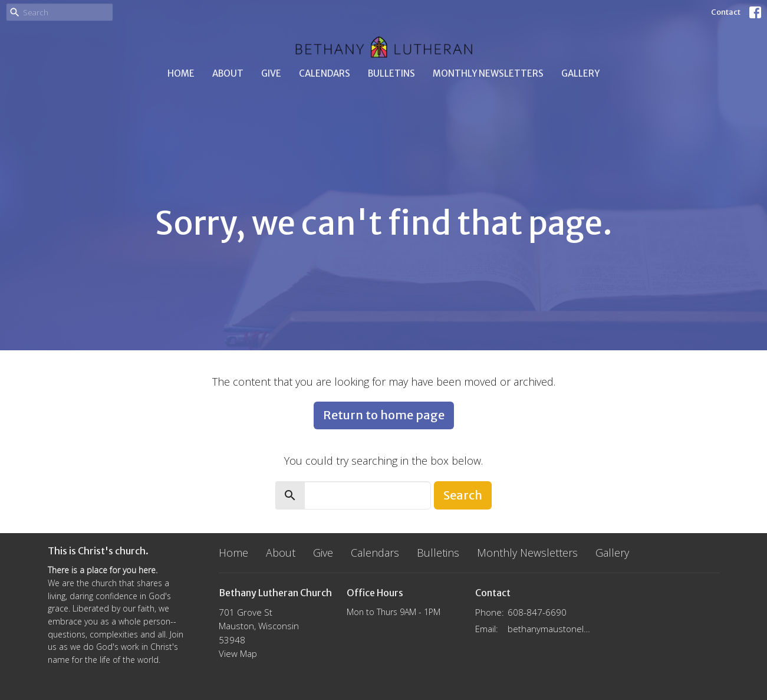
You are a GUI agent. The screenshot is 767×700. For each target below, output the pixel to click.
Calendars (325, 73)
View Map (238, 653)
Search (463, 495)
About (228, 73)
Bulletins (391, 73)
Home (181, 73)
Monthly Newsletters (488, 73)
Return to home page (384, 415)
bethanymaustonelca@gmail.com (550, 629)
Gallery (580, 73)
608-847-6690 (537, 612)
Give (271, 73)
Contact (726, 12)
